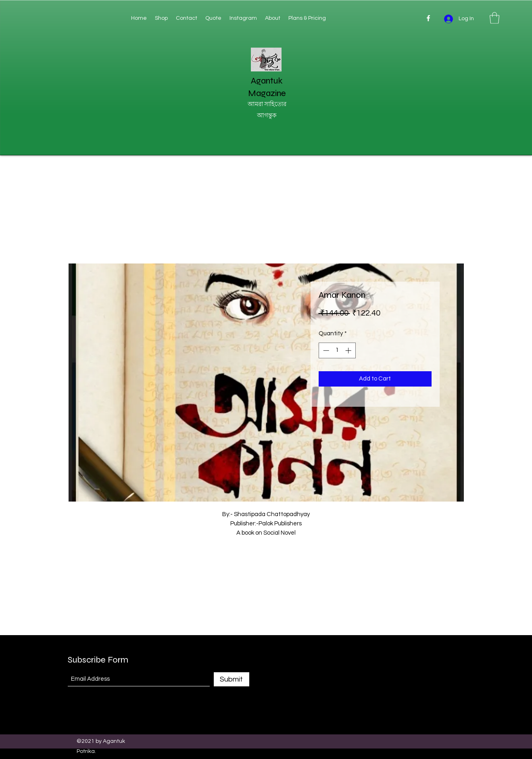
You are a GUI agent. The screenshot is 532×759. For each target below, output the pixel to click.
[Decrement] (325, 350)
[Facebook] (428, 18)
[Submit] (232, 679)
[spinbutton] (337, 350)
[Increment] (349, 350)
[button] (494, 18)
